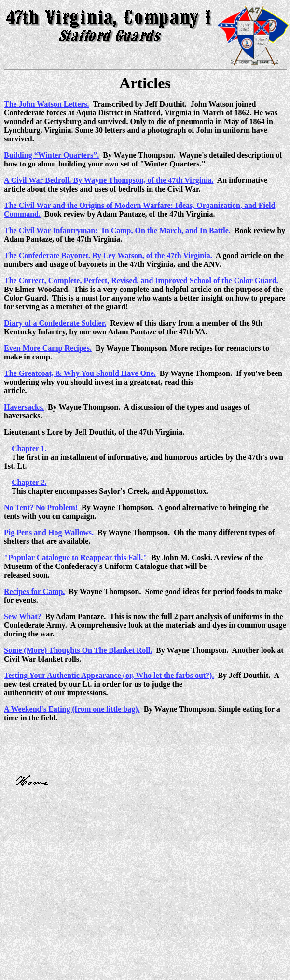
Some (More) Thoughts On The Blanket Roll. (78, 650)
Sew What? (23, 616)
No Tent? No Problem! (41, 507)
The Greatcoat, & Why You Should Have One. (80, 373)
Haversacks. (24, 407)
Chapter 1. (29, 449)
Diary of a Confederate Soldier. (55, 323)
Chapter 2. (29, 482)
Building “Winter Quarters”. (51, 155)
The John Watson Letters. (47, 104)
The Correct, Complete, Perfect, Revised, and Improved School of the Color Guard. (141, 281)
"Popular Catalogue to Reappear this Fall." (76, 558)
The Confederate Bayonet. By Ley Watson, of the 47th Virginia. (108, 255)
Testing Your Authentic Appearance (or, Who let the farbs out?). (109, 675)
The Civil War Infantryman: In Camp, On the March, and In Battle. (117, 230)
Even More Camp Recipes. (48, 348)
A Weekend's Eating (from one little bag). (72, 709)
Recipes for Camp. (34, 591)
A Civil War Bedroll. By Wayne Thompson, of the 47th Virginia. (109, 180)
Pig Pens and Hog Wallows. (49, 532)
